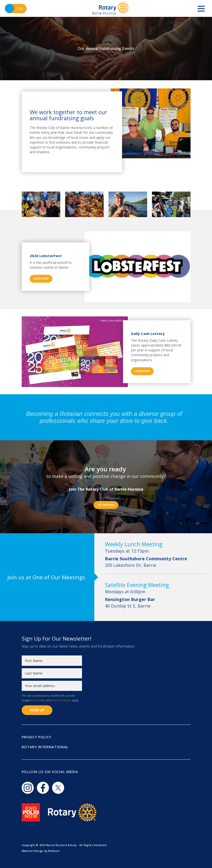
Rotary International (45, 747)
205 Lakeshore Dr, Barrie (156, 562)
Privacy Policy (38, 700)
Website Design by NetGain (41, 851)
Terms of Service (62, 700)
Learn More (41, 279)
